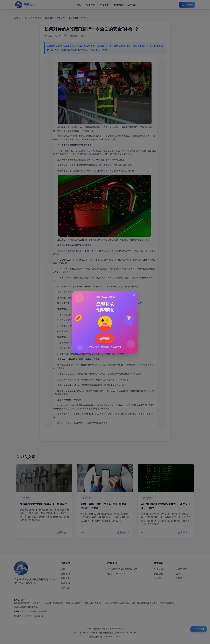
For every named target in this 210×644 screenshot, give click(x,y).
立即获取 (105, 339)
